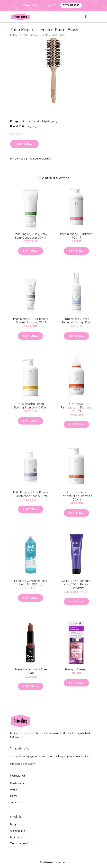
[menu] (94, 16)
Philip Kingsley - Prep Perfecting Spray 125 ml (76, 321)
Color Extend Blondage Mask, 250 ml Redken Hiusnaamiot (77, 584)
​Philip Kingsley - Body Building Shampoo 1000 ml (31, 406)
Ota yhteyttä (18, 831)
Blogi (13, 824)
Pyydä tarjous (71, 5)
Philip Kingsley (49, 121)
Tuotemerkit (33, 121)
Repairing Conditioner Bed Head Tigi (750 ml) (31, 583)
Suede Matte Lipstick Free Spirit (31, 671)
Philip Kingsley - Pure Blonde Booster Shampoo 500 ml (31, 494)
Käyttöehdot (18, 837)
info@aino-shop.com (23, 764)
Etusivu (14, 35)
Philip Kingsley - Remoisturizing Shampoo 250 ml (76, 407)
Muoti (13, 796)
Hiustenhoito (18, 783)
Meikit (14, 790)
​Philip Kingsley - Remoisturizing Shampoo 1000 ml (76, 496)
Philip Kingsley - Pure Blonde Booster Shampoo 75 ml (31, 321)
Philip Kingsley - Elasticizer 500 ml (76, 236)
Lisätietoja (24, 144)
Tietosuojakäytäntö (22, 843)
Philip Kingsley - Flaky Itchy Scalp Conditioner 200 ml (31, 236)
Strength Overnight (77, 669)
